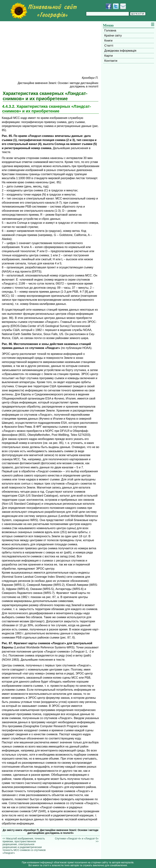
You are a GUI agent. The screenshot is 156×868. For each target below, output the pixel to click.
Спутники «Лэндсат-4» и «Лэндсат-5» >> (77, 840)
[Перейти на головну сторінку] (44, 11)
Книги (108, 40)
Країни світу (113, 35)
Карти (109, 56)
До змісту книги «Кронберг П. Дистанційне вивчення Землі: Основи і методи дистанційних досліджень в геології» (51, 831)
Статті (109, 46)
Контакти (111, 61)
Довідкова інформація (120, 51)
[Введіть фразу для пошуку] (108, 14)
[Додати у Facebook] (109, 6)
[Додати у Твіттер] (116, 6)
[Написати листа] (123, 6)
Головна (110, 30)
